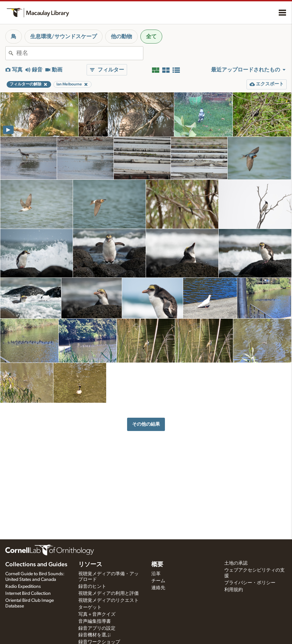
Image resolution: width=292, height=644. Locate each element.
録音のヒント (92, 587)
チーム (158, 581)
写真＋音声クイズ (97, 614)
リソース (90, 565)
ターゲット (90, 607)
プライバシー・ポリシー (250, 583)
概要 (157, 565)
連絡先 (158, 588)
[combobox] (80, 53)
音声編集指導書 (95, 621)
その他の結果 (146, 424)
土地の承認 (236, 563)
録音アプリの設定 (97, 628)
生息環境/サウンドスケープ (64, 37)
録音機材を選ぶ (95, 635)
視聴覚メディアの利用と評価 (109, 593)
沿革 (156, 574)
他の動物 (121, 37)
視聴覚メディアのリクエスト (109, 600)
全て (151, 37)
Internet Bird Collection (28, 593)
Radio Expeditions (23, 587)
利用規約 (234, 590)
